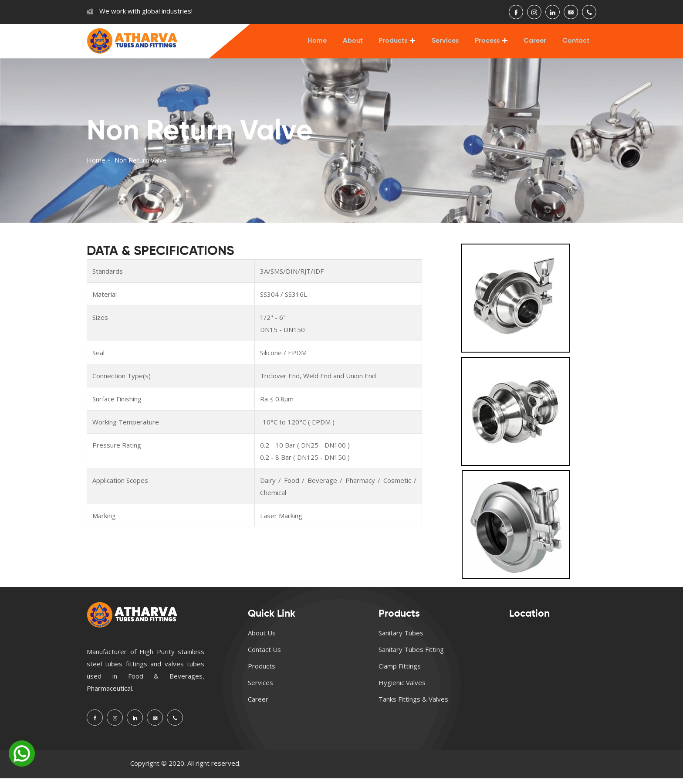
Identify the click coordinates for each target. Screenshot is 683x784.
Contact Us (264, 655)
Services (449, 44)
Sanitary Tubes (401, 638)
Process (490, 44)
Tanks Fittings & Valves (413, 705)
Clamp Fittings (400, 672)
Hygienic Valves (402, 688)
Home (325, 44)
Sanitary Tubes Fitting (411, 655)
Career (537, 44)
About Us (262, 638)
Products (398, 44)
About (359, 44)
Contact (576, 44)
